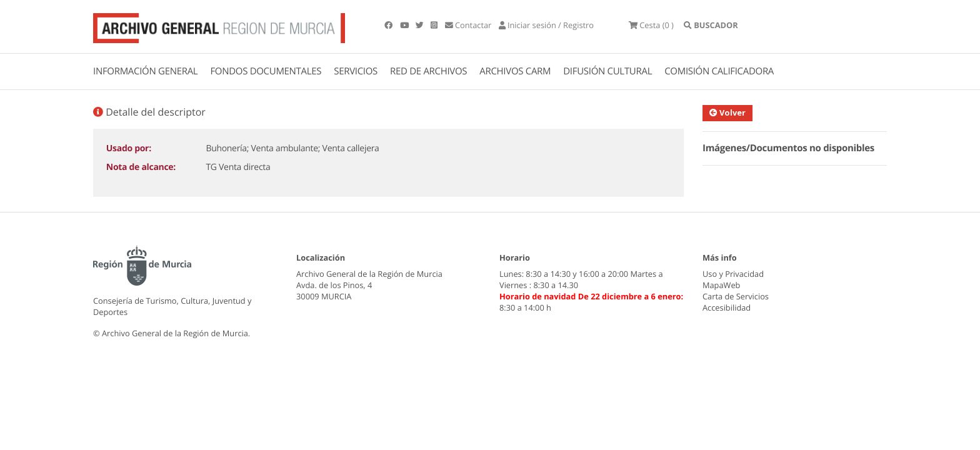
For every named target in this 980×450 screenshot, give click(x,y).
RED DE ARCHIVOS (428, 71)
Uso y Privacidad (733, 274)
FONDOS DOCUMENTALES (266, 71)
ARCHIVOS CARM (515, 71)
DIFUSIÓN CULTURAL (607, 71)
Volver (727, 112)
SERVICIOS (356, 71)
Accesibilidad (727, 307)
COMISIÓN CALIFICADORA (719, 71)
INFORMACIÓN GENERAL (145, 71)
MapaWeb (721, 285)
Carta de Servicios (736, 296)
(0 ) (651, 25)
